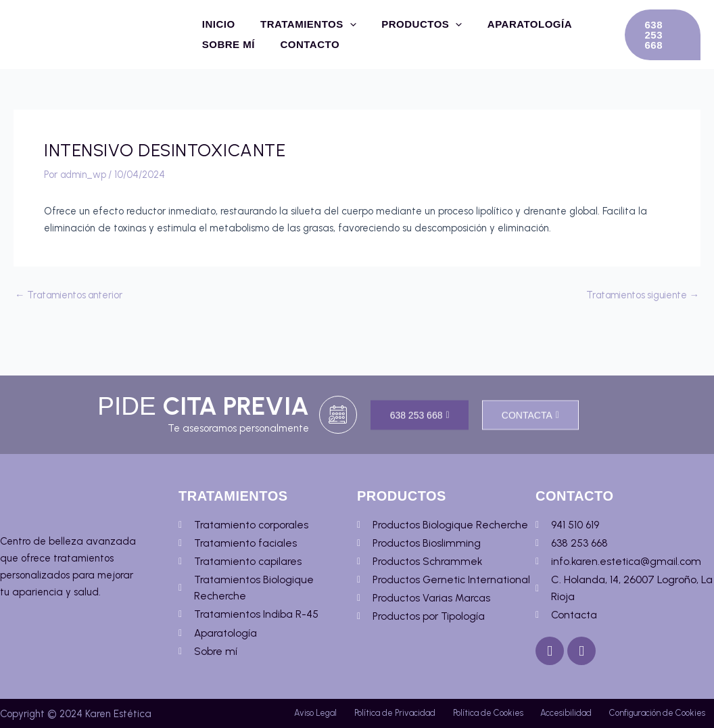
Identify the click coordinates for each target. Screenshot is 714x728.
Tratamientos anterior (72, 295)
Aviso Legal (329, 684)
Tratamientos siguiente (640, 295)
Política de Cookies (560, 684)
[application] (342, 24)
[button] (661, 35)
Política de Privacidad (437, 684)
